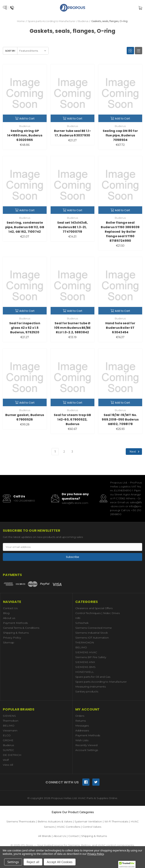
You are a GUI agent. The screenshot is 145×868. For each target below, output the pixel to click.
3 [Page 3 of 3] (72, 452)
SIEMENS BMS (85, 667)
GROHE (8, 740)
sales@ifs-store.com (75, 503)
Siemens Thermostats (21, 821)
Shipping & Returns (16, 633)
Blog (6, 613)
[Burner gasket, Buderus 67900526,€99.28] (25, 377)
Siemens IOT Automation (92, 638)
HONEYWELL (85, 672)
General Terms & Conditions (21, 628)
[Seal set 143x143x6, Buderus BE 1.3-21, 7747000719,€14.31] (72, 185)
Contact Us (10, 608)
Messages (82, 726)
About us (9, 618)
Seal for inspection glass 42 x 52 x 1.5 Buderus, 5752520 (25, 328)
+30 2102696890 (24, 501)
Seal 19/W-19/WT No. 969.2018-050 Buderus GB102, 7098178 (120, 419)
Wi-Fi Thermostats (116, 821)
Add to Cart (25, 119)
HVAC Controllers (69, 827)
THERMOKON (85, 642)
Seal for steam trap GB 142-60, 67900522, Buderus (72, 419)
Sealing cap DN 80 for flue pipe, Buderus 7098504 (120, 135)
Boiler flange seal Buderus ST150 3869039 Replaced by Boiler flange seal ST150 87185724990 (120, 232)
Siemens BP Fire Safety (91, 657)
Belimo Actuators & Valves (55, 821)
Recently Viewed (86, 745)
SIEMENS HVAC (86, 652)
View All (8, 765)
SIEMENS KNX (85, 662)
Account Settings (87, 750)
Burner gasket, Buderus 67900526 (25, 417)
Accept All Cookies (60, 862)
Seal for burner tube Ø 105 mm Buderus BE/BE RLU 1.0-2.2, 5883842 (72, 328)
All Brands (45, 836)
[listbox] (33, 51)
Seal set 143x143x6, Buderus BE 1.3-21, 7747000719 (73, 227)
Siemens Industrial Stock (92, 633)
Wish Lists (82, 740)
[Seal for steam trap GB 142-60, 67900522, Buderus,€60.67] (72, 377)
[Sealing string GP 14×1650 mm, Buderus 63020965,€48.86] (25, 93)
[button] (127, 864)
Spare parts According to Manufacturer (101, 682)
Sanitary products (87, 691)
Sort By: (10, 51)
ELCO (7, 735)
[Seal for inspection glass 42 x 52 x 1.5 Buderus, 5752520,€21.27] (25, 286)
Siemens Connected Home (94, 628)
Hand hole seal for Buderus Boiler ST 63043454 (120, 328)
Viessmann (10, 730)
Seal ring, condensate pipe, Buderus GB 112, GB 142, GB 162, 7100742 (25, 227)
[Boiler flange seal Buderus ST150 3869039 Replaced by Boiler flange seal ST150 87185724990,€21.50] (120, 185)
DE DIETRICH (12, 755)
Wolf (6, 760)
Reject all (33, 862)
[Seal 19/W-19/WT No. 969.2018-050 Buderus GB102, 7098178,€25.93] (120, 377)
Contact (74, 836)
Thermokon (11, 721)
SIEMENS (9, 716)
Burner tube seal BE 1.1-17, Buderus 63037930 (72, 133)
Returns (81, 721)
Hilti (78, 618)
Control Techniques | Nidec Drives (98, 613)
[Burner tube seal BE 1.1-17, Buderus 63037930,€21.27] (72, 93)
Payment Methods (15, 623)
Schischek (82, 623)
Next (135, 452)
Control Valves (92, 827)
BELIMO (81, 647)
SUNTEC (8, 750)
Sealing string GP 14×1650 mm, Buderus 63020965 (25, 135)
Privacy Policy (12, 638)
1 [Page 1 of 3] (55, 452)
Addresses (82, 730)
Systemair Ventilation (88, 821)
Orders (80, 716)
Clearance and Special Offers (94, 608)
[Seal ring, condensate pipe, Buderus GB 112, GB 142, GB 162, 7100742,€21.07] (25, 185)
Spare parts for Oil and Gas (93, 677)
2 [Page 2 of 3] (64, 452)
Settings (13, 862)
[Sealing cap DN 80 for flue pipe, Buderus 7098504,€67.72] (120, 93)
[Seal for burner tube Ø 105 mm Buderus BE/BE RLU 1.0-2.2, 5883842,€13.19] (72, 286)
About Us (60, 836)
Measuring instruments (91, 687)
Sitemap (9, 642)
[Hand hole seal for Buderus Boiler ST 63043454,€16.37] (120, 286)
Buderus (8, 745)
